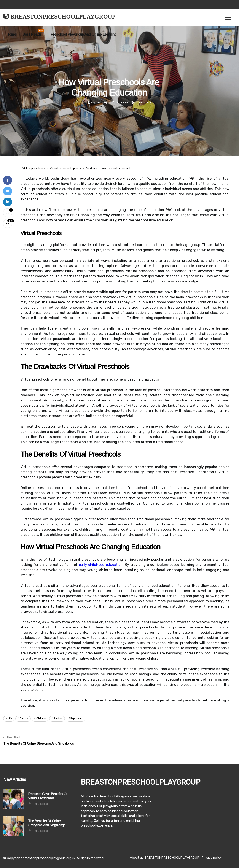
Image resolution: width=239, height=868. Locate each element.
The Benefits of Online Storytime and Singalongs (47, 823)
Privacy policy (212, 858)
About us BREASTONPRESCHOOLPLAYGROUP (165, 858)
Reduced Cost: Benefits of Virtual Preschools (48, 796)
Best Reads (33, 33)
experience (77, 719)
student (58, 719)
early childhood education (101, 565)
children (41, 719)
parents (24, 719)
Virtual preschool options (65, 168)
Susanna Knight (100, 103)
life (10, 719)
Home (11, 34)
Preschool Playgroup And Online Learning (84, 34)
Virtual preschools (34, 168)
